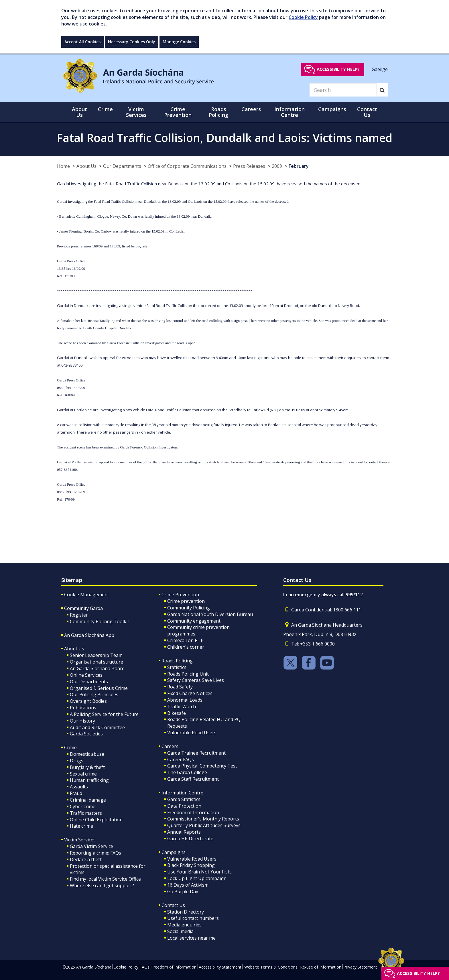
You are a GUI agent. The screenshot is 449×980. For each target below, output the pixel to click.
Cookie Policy (303, 17)
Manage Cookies (179, 42)
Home (63, 166)
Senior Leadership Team (96, 655)
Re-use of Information (321, 967)
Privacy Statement (360, 967)
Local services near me (191, 938)
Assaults (79, 787)
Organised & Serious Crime (99, 688)
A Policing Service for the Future (104, 714)
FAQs (144, 967)
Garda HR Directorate (190, 839)
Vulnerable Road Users (192, 733)
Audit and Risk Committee (97, 727)
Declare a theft (86, 859)
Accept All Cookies (82, 42)
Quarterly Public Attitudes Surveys (204, 825)
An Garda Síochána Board (97, 668)
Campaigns (174, 852)
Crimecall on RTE (185, 640)
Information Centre (182, 793)
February (299, 166)
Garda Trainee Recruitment (196, 753)
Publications (83, 708)
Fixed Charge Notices (190, 693)
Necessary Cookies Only (132, 42)
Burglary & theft (87, 767)
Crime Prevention (180, 595)
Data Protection (184, 806)
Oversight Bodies (88, 701)
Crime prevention (186, 601)
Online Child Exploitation (96, 820)
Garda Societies (86, 734)
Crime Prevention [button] (178, 112)
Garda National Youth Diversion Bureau (210, 614)
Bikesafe (177, 713)
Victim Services (80, 840)
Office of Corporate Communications (187, 166)
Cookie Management (87, 595)
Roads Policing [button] (218, 112)
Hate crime (81, 826)
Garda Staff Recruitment (193, 779)
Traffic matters (86, 813)
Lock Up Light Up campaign (197, 878)
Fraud (76, 793)
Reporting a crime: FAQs (95, 853)
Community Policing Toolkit (100, 621)
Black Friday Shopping (191, 865)
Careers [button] (251, 109)
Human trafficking (89, 780)
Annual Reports (184, 832)
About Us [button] (79, 112)
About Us (86, 166)
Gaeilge (380, 69)
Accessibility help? (338, 69)
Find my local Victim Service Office (105, 879)
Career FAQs (181, 759)
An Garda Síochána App (89, 635)
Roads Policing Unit (188, 674)
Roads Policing (177, 661)
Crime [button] (105, 109)
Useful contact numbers (193, 918)
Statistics (177, 667)
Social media (180, 931)
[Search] (343, 90)
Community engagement (194, 621)
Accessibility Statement (220, 967)
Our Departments (122, 166)
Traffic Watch (182, 707)
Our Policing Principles (94, 694)
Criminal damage (88, 800)
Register (79, 615)
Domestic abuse (87, 754)
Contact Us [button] (367, 112)
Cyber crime (83, 806)
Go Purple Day (183, 892)
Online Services (86, 675)
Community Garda (83, 608)
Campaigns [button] (332, 109)
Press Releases (249, 166)
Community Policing (189, 608)
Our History (82, 721)
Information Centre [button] (290, 112)
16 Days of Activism (188, 885)
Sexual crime (83, 774)
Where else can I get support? (102, 885)
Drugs (77, 761)
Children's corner (186, 647)
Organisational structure (97, 662)
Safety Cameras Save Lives (196, 680)
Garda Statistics (184, 799)
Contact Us (173, 905)
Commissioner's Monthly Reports (203, 819)
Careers (170, 746)
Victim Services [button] (136, 112)
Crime (70, 747)
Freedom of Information (193, 812)
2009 (277, 166)
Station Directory (186, 912)
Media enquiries (184, 925)
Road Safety (180, 687)
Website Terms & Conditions (271, 967)
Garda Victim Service (91, 846)
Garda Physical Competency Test (202, 766)
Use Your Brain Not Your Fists (199, 872)
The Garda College (187, 772)
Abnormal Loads (185, 700)
